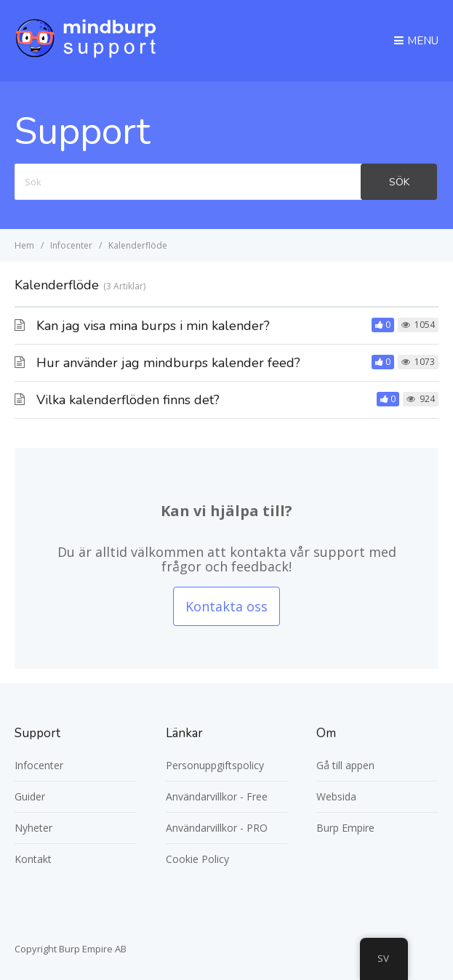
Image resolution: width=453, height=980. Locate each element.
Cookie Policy (197, 859)
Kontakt (33, 859)
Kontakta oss (226, 606)
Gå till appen (345, 765)
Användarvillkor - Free (217, 796)
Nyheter (33, 828)
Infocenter (39, 765)
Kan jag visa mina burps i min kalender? (153, 326)
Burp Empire (345, 828)
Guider (30, 796)
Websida (336, 796)
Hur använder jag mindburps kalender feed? (168, 363)
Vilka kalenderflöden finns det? (128, 400)
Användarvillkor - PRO (217, 828)
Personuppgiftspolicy (215, 765)
